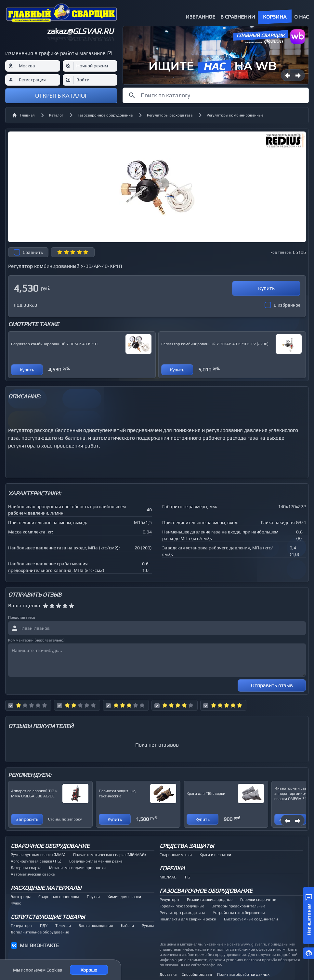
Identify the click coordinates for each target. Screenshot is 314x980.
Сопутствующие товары (48, 917)
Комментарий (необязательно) (36, 640)
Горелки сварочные (258, 900)
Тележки (63, 926)
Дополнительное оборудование (40, 932)
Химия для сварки (124, 897)
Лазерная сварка (26, 868)
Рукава (148, 926)
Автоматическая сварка (33, 874)
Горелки (172, 868)
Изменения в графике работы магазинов (55, 53)
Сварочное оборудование (50, 846)
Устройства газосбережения (239, 913)
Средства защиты (187, 846)
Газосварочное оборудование (105, 115)
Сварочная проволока (59, 897)
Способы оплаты (197, 974)
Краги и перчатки (215, 855)
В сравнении (238, 17)
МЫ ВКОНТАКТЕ (39, 945)
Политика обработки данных (243, 974)
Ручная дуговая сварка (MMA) (38, 855)
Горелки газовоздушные (182, 906)
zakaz (80, 31)
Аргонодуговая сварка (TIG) (36, 861)
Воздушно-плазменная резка (96, 861)
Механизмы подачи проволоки (77, 868)
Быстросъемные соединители (251, 919)
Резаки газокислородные (210, 900)
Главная (23, 115)
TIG (187, 877)
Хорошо (89, 970)
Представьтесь (22, 617)
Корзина (275, 17)
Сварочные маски (176, 855)
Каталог (56, 115)
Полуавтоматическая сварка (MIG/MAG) (110, 855)
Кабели (127, 926)
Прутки (93, 897)
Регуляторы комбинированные (235, 115)
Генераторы (21, 926)
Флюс (16, 903)
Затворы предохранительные (239, 906)
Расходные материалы (46, 888)
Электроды (21, 897)
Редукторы (169, 900)
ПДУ (44, 926)
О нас (301, 17)
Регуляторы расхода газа (170, 115)
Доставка (168, 974)
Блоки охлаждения (96, 926)
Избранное (200, 17)
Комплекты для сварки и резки (188, 919)
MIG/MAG (168, 877)
